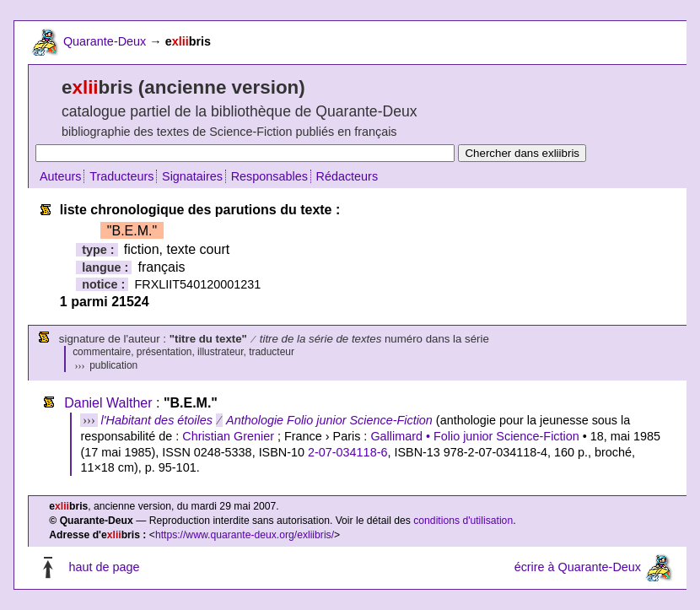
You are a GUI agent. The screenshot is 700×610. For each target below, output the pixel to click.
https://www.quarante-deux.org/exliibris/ (245, 535)
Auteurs (61, 176)
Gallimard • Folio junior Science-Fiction (474, 436)
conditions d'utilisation (463, 521)
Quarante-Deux (105, 41)
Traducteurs (121, 176)
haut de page (104, 567)
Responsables (269, 176)
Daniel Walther (108, 403)
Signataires (192, 176)
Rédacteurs (347, 176)
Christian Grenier (228, 436)
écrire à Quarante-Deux (578, 567)
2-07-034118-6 (347, 452)
